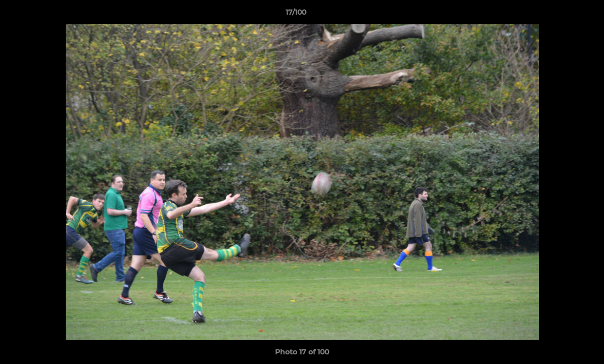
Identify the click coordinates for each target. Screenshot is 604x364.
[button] (562, 15)
